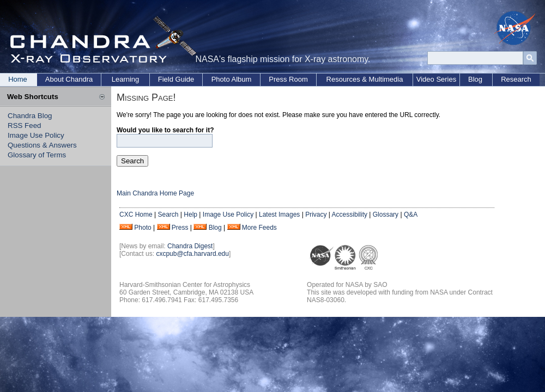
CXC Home (136, 215)
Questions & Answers (42, 145)
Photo (143, 228)
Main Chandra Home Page (155, 193)
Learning (126, 79)
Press (180, 228)
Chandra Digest (190, 246)
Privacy (316, 215)
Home (18, 79)
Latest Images (279, 215)
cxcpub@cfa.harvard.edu (192, 254)
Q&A (411, 215)
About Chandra (69, 79)
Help (190, 215)
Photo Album (232, 79)
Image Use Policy (36, 135)
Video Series (436, 79)
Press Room (288, 79)
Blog (475, 79)
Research (516, 79)
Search (168, 215)
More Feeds (259, 228)
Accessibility (350, 215)
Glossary (386, 215)
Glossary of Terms (37, 155)
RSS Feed (25, 125)
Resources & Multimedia (365, 79)
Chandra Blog (30, 116)
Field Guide (176, 79)
